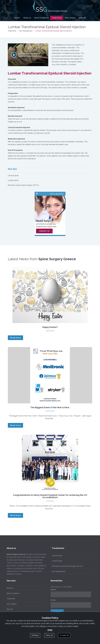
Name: (52, 590)
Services (82, 18)
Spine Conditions (41, 18)
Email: (52, 600)
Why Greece (70, 18)
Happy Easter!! (50, 327)
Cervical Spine (13, 176)
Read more (15, 338)
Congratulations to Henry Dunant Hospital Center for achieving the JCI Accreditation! (50, 496)
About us (27, 18)
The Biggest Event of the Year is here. (50, 407)
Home (17, 18)
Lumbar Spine (13, 180)
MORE (50, 630)
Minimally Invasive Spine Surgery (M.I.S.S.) (23, 185)
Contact (50, 22)
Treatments (57, 18)
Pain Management (26, 31)
